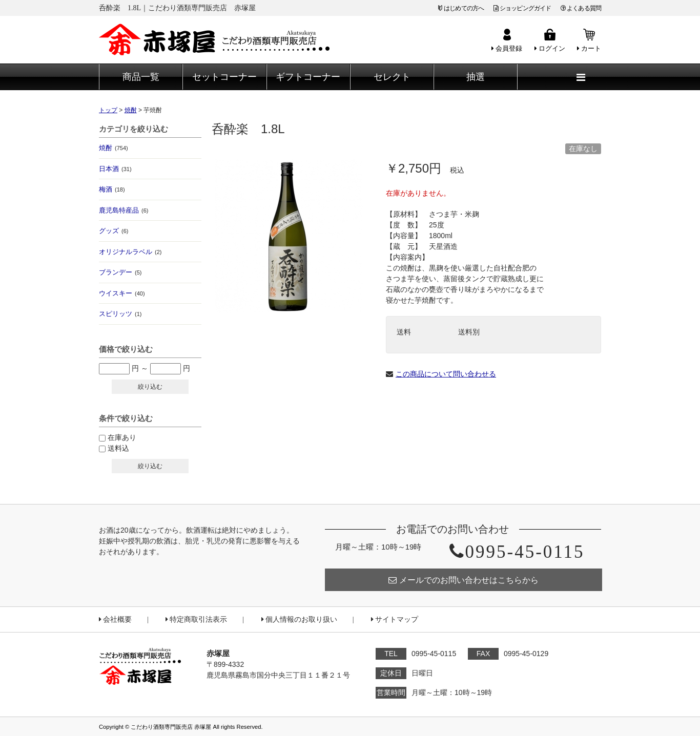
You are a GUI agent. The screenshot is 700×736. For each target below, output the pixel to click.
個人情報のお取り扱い (299, 619)
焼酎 (114, 148)
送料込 (118, 448)
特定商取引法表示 (196, 619)
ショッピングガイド (522, 8)
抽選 (476, 77)
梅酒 (112, 189)
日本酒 (115, 169)
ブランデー (120, 272)
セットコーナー (224, 77)
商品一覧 (141, 77)
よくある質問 (581, 8)
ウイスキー (122, 293)
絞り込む (150, 387)
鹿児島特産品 (123, 210)
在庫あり (122, 437)
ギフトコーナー (308, 77)
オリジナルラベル (130, 252)
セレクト (392, 77)
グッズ (114, 231)
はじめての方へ (464, 8)
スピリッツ (120, 314)
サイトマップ (395, 619)
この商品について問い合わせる (446, 374)
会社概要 (115, 619)
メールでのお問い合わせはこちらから (464, 580)
